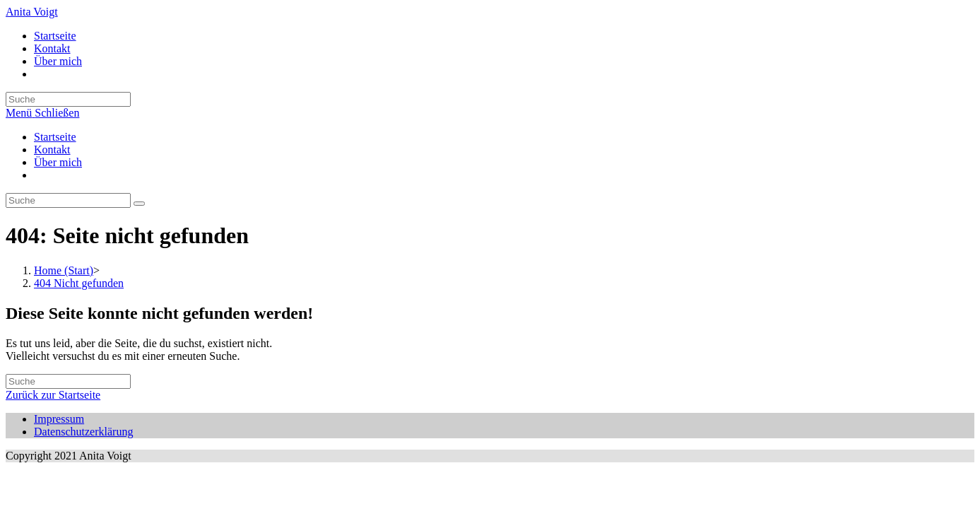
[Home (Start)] (64, 270)
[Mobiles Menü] (42, 113)
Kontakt (52, 150)
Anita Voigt (32, 12)
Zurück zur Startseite (53, 395)
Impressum (59, 419)
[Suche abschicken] (139, 204)
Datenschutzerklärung (83, 432)
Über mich (58, 162)
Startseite (55, 137)
